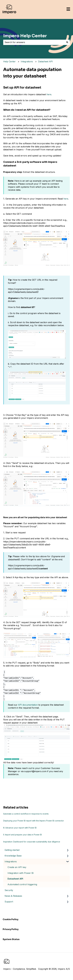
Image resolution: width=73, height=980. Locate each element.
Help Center (9, 61)
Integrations (27, 61)
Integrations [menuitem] (11, 861)
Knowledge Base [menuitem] (13, 856)
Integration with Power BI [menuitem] (21, 873)
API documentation (28, 705)
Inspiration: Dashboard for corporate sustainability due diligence (32, 842)
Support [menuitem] (9, 902)
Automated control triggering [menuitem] (22, 884)
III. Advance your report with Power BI (20, 828)
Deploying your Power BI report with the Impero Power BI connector (34, 821)
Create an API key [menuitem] (17, 867)
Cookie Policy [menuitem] (11, 919)
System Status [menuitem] (11, 939)
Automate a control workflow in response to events (26, 814)
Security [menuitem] (9, 890)
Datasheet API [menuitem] (15, 879)
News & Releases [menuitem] (13, 896)
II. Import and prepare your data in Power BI (22, 835)
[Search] (67, 42)
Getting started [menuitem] (12, 850)
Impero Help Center (25, 36)
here (49, 94)
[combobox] (34, 42)
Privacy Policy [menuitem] (11, 929)
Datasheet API (45, 61)
